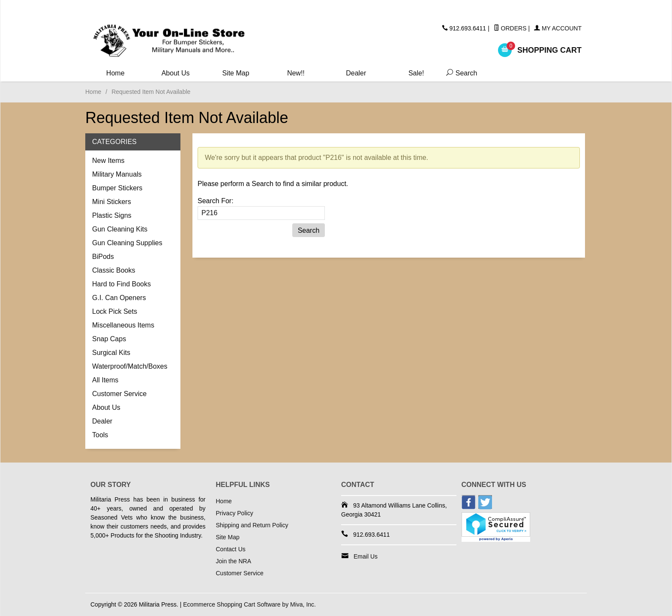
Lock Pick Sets (115, 311)
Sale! (416, 73)
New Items (108, 161)
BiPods (103, 257)
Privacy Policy (235, 513)
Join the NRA (234, 561)
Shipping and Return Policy (252, 525)
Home (115, 73)
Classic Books (114, 270)
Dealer (356, 73)
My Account (558, 28)
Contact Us (231, 549)
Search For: (216, 201)
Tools (100, 435)
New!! (296, 73)
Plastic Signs (112, 215)
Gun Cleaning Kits (120, 229)
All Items (105, 380)
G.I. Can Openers (119, 298)
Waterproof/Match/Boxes (130, 366)
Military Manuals (117, 174)
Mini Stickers (112, 202)
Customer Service (119, 394)
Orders (510, 28)
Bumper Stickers (117, 188)
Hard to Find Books (121, 284)
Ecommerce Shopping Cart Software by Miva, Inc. (249, 604)
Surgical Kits (111, 353)
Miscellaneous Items (123, 325)
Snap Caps (109, 339)
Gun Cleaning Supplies (127, 243)
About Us (176, 73)
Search (460, 73)
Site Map (235, 73)
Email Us (366, 556)
